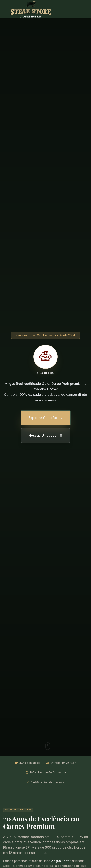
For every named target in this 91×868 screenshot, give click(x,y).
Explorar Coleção (46, 418)
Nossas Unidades (45, 435)
